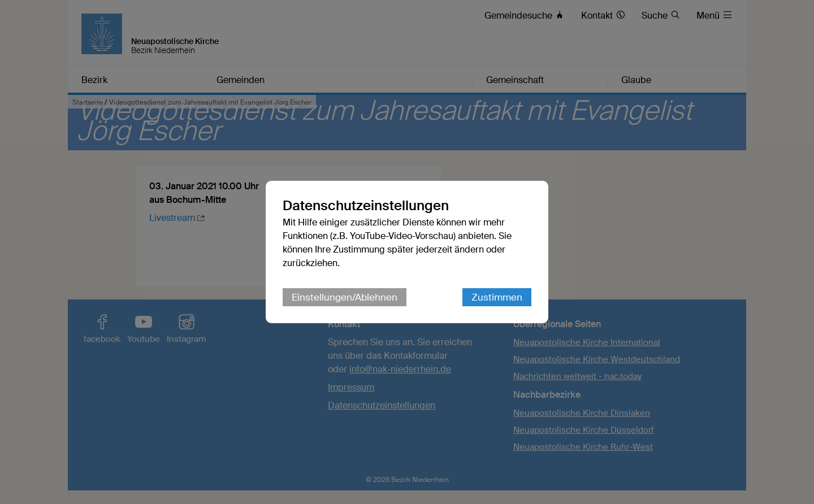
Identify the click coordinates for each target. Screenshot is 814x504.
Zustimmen (497, 297)
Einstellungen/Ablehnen (345, 297)
